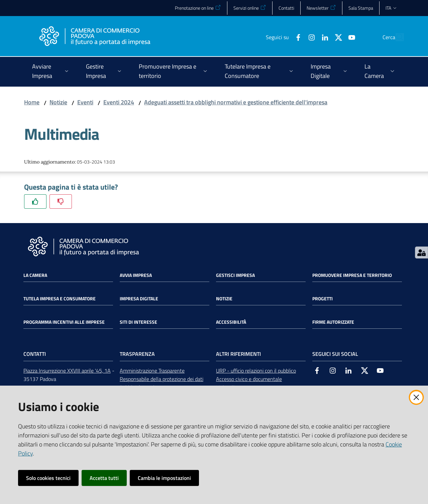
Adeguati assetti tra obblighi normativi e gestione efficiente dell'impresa (236, 102)
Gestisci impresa (235, 275)
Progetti (323, 299)
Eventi (85, 102)
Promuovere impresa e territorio (352, 275)
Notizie (58, 102)
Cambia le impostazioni (164, 478)
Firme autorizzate (333, 322)
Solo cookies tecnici (48, 478)
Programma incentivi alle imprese (64, 322)
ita (391, 8)
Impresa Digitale (139, 299)
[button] (396, 37)
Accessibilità (231, 322)
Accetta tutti (104, 478)
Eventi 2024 (119, 102)
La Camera (35, 275)
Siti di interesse (138, 322)
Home (32, 102)
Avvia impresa (136, 275)
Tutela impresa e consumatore (60, 299)
